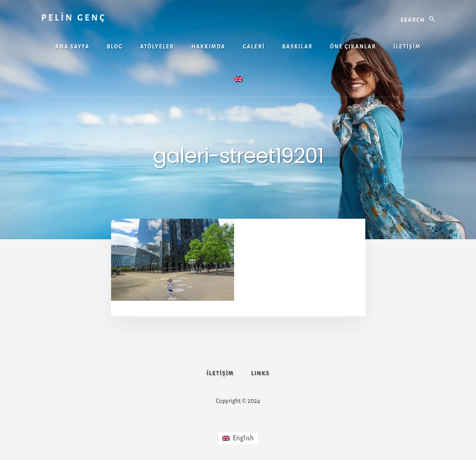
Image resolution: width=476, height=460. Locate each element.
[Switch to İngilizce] (238, 80)
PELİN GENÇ (74, 18)
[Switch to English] (238, 438)
